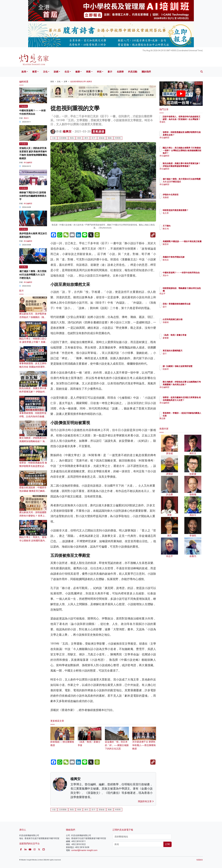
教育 (35, 72)
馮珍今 (26, 118)
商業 (88, 72)
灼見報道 (24, 144)
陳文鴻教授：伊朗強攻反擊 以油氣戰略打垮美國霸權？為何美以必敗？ (190, 384)
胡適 (79, 138)
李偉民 (182, 125)
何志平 (182, 294)
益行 (181, 309)
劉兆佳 (182, 260)
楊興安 (67, 131)
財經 (56, 72)
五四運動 (63, 138)
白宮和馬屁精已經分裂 (189, 319)
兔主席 (182, 216)
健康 (78, 72)
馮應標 (182, 197)
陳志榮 (182, 418)
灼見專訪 (24, 267)
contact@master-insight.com (84, 850)
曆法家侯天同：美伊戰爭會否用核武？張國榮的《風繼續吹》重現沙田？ (33, 317)
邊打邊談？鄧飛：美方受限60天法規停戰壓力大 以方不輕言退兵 (33, 275)
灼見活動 (133, 72)
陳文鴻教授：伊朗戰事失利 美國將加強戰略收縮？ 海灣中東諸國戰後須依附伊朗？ (33, 441)
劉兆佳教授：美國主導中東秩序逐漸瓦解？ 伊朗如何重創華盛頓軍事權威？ (33, 392)
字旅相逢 (24, 106)
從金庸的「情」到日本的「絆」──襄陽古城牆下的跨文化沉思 (117, 741)
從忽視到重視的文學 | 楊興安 (81, 82)
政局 (24, 72)
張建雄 (182, 322)
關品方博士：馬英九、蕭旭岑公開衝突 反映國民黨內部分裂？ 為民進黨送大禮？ (33, 541)
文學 (65, 82)
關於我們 (146, 72)
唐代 (86, 138)
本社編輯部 (28, 163)
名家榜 (120, 72)
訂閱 (167, 844)
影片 (110, 72)
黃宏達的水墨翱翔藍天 (189, 351)
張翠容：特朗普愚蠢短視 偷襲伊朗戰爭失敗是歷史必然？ (33, 466)
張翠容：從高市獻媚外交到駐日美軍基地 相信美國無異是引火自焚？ (190, 400)
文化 (45, 72)
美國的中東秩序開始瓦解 (190, 257)
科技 (99, 72)
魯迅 (72, 138)
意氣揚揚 (98, 131)
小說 (54, 138)
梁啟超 (102, 138)
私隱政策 (200, 860)
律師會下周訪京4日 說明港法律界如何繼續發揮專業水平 (33, 196)
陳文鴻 (182, 229)
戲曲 (110, 138)
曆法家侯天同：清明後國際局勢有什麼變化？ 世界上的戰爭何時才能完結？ (33, 516)
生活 (67, 72)
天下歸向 (183, 226)
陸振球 (182, 372)
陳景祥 (182, 247)
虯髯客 (118, 138)
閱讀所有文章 (146, 801)
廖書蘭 (182, 340)
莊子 (94, 138)
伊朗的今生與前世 (187, 195)
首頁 (52, 82)
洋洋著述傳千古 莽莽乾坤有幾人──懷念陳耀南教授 (144, 741)
